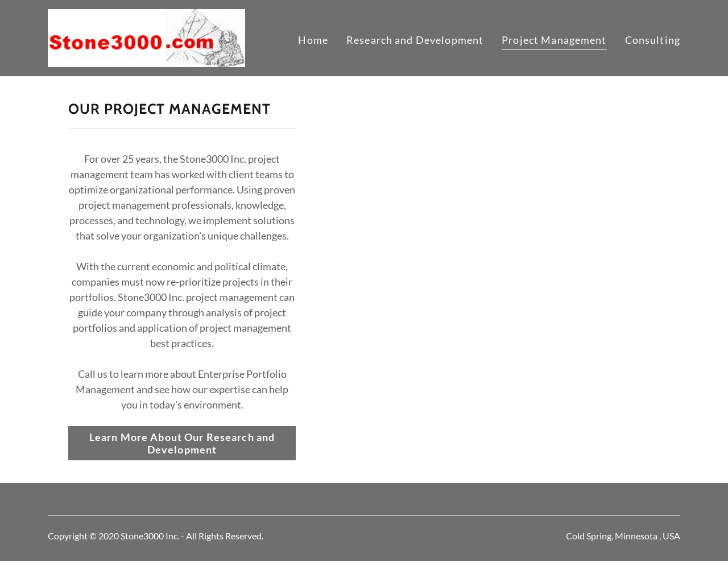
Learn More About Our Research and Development (182, 443)
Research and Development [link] (415, 40)
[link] (146, 37)
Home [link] (313, 40)
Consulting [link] (653, 40)
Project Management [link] (554, 40)
